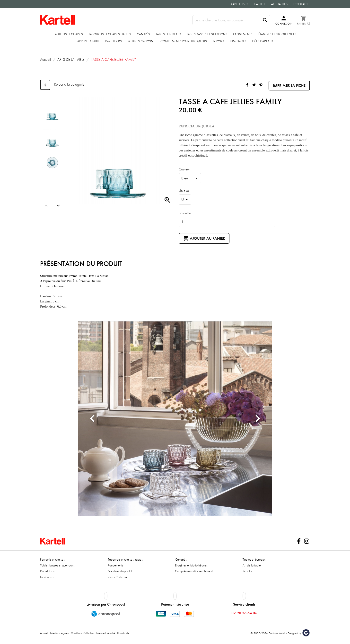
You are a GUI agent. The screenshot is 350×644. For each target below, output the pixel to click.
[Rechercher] (231, 20)
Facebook (299, 541)
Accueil (44, 633)
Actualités (279, 4)
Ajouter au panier (204, 238)
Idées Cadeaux (262, 41)
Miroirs (218, 41)
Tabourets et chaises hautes (110, 34)
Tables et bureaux (168, 34)
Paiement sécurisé (105, 633)
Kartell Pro (239, 4)
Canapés (143, 34)
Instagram (306, 541)
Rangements (243, 34)
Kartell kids (114, 41)
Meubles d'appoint (141, 41)
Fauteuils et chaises (68, 34)
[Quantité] (227, 222)
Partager (247, 85)
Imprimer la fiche (289, 85)
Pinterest (261, 85)
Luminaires (238, 41)
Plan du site (123, 633)
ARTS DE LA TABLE (88, 41)
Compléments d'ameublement (194, 571)
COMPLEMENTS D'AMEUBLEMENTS (184, 41)
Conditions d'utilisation (82, 633)
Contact (301, 4)
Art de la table (252, 565)
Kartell (260, 4)
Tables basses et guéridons (207, 34)
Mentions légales (59, 633)
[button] (92, 418)
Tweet (254, 85)
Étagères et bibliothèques (277, 34)
